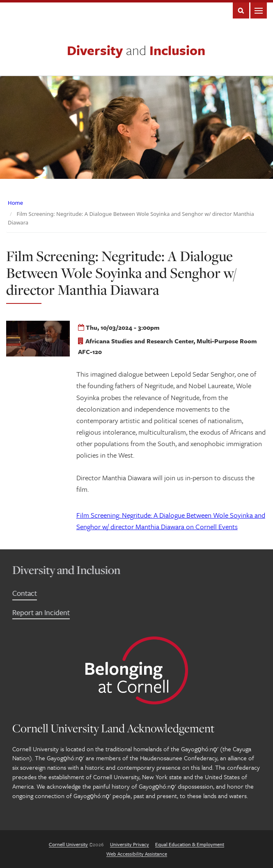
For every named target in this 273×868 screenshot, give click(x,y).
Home (15, 203)
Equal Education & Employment (190, 844)
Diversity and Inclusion (66, 570)
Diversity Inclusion (136, 50)
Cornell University (68, 844)
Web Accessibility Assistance (137, 854)
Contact (25, 593)
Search (241, 10)
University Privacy (130, 844)
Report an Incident (41, 612)
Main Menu (259, 10)
